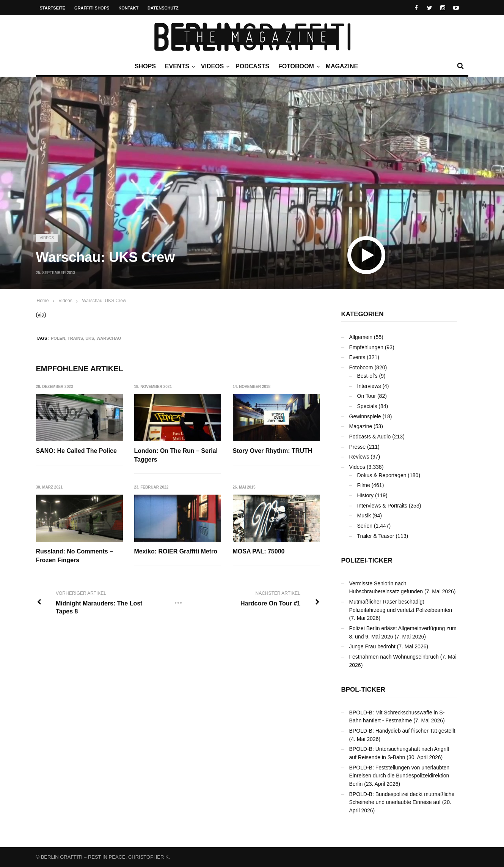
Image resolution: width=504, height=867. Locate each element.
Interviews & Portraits (382, 506)
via (41, 315)
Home (43, 301)
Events (179, 66)
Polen (58, 338)
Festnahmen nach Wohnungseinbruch (394, 657)
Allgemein (361, 337)
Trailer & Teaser (376, 536)
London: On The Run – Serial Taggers (176, 455)
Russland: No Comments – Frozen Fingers (75, 556)
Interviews (369, 386)
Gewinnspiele (365, 416)
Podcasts (252, 66)
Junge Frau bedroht (372, 646)
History (366, 495)
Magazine (342, 66)
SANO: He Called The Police (76, 451)
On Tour (367, 396)
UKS (90, 338)
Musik (364, 515)
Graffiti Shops (92, 8)
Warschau (109, 338)
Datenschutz (163, 8)
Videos (214, 66)
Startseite (53, 8)
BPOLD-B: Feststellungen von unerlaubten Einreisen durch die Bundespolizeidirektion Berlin (400, 776)
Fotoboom (298, 66)
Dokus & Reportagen (382, 475)
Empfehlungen (366, 347)
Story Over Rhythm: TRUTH (273, 451)
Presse (358, 447)
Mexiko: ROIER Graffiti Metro (176, 551)
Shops (145, 66)
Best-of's (367, 376)
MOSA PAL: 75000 (259, 551)
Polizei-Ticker (367, 560)
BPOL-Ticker (363, 690)
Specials (367, 406)
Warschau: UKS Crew (104, 301)
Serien (365, 526)
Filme (364, 485)
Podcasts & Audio (370, 437)
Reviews (359, 457)
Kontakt (128, 8)
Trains (75, 338)
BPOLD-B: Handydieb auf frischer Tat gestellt (402, 731)
